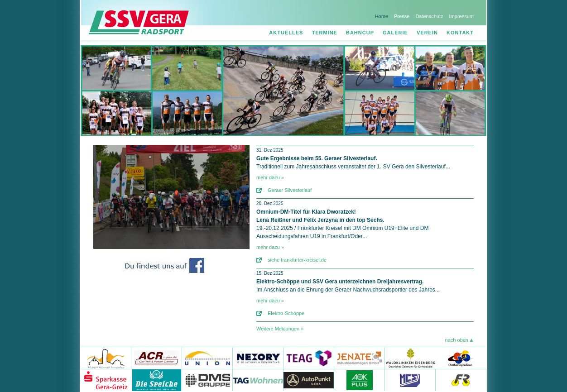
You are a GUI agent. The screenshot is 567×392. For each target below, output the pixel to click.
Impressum (461, 16)
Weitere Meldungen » (280, 329)
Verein (427, 33)
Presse (402, 16)
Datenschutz (429, 16)
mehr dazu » (270, 177)
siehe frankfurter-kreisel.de (297, 260)
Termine (324, 33)
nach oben (457, 340)
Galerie (395, 33)
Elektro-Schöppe (286, 313)
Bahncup (360, 33)
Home (382, 16)
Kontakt (460, 33)
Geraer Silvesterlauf (290, 190)
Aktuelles (286, 33)
